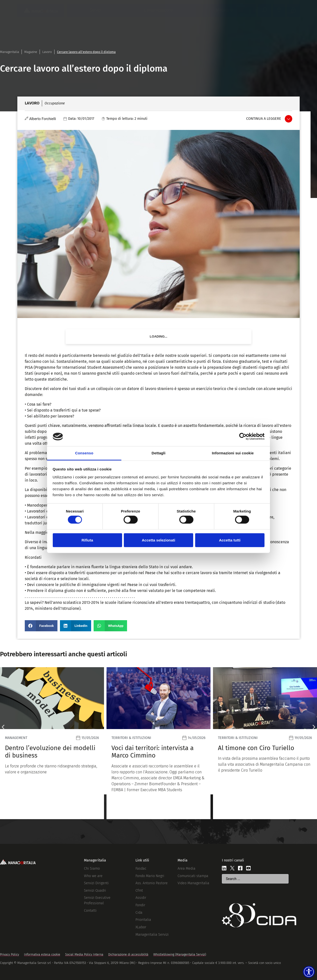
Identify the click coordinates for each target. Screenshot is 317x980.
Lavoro (47, 52)
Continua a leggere (264, 119)
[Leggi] (52, 743)
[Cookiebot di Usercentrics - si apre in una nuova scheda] (243, 437)
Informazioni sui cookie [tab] (233, 453)
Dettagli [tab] (158, 453)
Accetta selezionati (158, 540)
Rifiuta (87, 540)
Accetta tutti (230, 540)
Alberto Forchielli (43, 119)
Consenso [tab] (84, 453)
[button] (41, 626)
